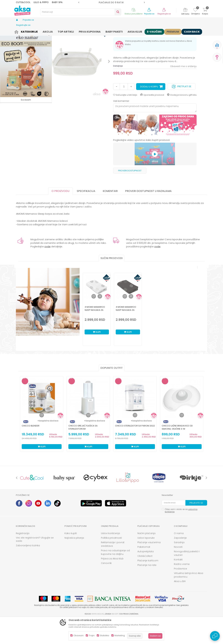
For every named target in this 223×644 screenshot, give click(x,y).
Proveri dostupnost (130, 196)
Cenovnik (106, 588)
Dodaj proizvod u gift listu (182, 120)
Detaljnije (118, 91)
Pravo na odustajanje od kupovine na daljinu (115, 577)
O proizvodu (60, 216)
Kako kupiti (71, 558)
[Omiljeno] (195, 10)
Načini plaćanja (146, 558)
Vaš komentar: (121, 126)
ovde (47, 272)
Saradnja (179, 567)
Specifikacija (86, 216)
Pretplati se (182, 111)
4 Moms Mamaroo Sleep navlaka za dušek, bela (95, 335)
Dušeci (68, 31)
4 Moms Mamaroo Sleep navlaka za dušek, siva (126, 335)
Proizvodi (28, 31)
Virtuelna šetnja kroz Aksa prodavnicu (188, 600)
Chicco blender (31, 451)
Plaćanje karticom (148, 586)
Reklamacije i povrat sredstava (113, 569)
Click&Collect (145, 581)
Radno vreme (182, 589)
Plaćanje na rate (147, 590)
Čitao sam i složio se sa (181, 536)
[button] (81, 12)
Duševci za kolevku (83, 31)
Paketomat (144, 572)
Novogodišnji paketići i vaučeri (187, 578)
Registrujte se (164, 14)
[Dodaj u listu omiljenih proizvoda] (42, 440)
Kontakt (178, 585)
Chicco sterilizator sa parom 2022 (135, 451)
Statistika (104, 635)
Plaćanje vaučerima (149, 567)
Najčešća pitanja (74, 563)
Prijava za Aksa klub (112, 584)
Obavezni (78, 635)
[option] (111, 2)
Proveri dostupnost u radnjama (148, 216)
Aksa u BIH (180, 606)
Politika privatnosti (111, 563)
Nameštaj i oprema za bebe (48, 31)
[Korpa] (205, 12)
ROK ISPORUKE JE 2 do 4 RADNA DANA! (111, 2)
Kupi (97, 357)
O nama (179, 558)
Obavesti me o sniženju (183, 91)
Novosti (178, 572)
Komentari (110, 216)
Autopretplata (146, 577)
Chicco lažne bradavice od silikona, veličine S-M (177, 452)
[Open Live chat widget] (215, 636)
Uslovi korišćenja (110, 558)
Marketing (120, 635)
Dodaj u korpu (149, 112)
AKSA (18, 31)
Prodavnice (180, 594)
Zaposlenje (180, 563)
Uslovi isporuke (146, 563)
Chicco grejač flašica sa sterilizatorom (83, 452)
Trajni (92, 635)
